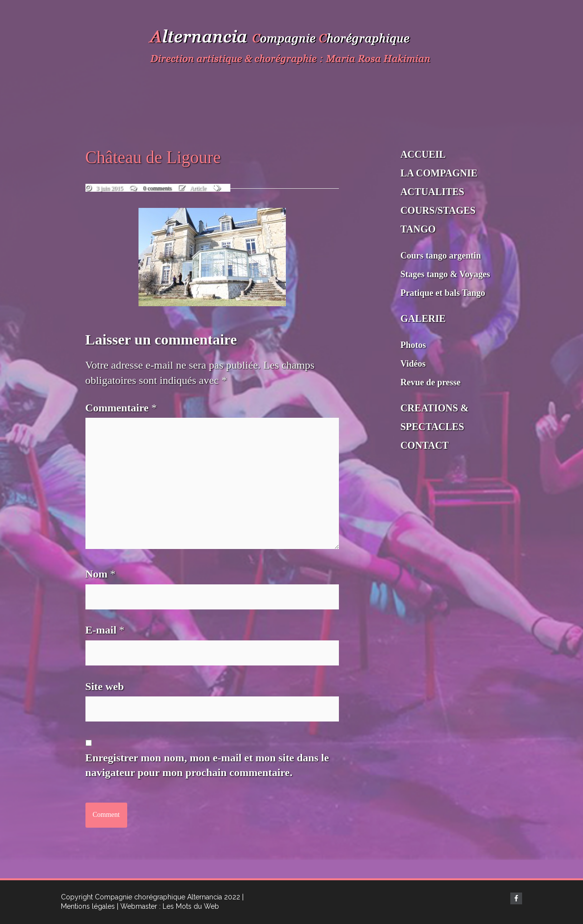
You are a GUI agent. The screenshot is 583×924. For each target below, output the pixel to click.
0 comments (157, 188)
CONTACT (425, 445)
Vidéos (413, 364)
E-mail (105, 630)
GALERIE (423, 318)
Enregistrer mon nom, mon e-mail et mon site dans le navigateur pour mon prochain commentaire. (207, 765)
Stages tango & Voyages (445, 274)
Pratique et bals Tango (443, 293)
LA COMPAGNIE (439, 173)
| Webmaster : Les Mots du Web (168, 906)
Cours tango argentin (441, 256)
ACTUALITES (432, 192)
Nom (101, 574)
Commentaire (121, 408)
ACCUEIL (423, 154)
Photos (413, 345)
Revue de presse (430, 382)
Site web (105, 686)
